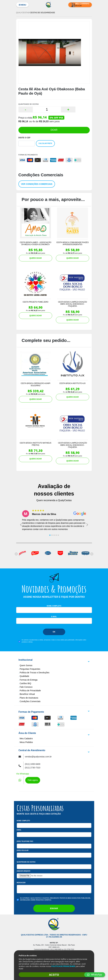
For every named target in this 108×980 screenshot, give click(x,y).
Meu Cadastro (26, 738)
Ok (54, 632)
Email (19, 830)
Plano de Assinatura (29, 698)
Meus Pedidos (26, 742)
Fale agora (33, 780)
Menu (23, 5)
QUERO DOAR (36, 258)
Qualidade (24, 676)
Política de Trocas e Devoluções (34, 673)
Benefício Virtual (27, 694)
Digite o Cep (24, 138)
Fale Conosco (26, 687)
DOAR (54, 130)
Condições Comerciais (30, 701)
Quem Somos (26, 665)
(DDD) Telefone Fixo (25, 841)
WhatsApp (95, 975)
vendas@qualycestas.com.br (38, 757)
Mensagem (21, 883)
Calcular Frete (45, 143)
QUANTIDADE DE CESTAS (29, 104)
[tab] (50, 535)
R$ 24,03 (44, 121)
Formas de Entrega (29, 680)
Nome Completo (54, 606)
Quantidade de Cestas (26, 862)
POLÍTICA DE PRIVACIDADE (63, 966)
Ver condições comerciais (37, 184)
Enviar (54, 908)
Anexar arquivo (24, 871)
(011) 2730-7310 (33, 768)
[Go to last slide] (21, 525)
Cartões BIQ (25, 683)
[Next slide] (87, 525)
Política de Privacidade (30, 691)
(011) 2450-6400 (33, 764)
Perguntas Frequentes (30, 669)
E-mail (54, 617)
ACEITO (54, 975)
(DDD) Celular (23, 850)
